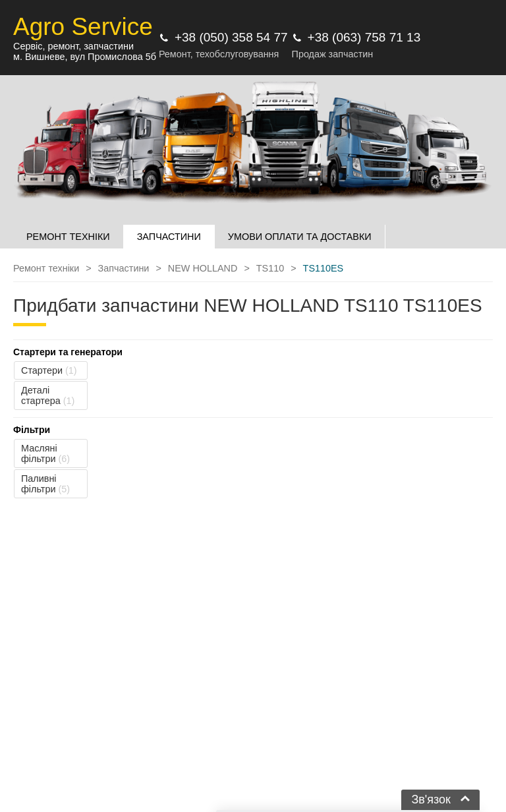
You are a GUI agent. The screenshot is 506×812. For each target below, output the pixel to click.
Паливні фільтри (45, 484)
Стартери (49, 370)
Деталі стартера (48, 395)
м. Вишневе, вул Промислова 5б (85, 57)
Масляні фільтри (45, 453)
